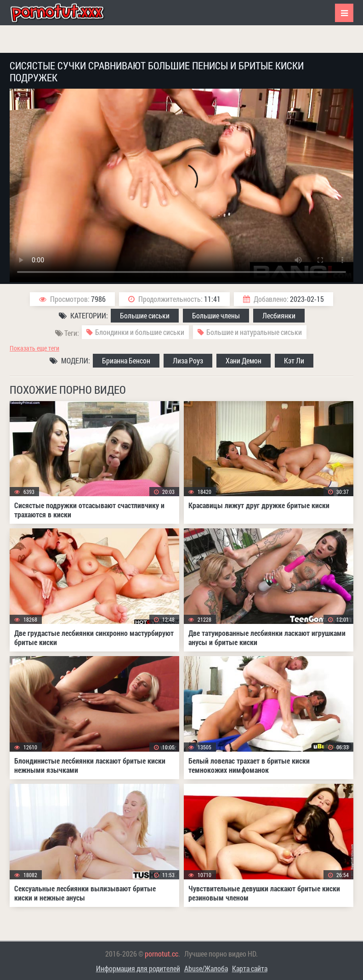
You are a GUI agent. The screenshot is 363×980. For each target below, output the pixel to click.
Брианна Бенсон (126, 360)
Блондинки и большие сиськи (140, 332)
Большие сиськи (145, 315)
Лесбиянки (279, 315)
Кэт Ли (294, 360)
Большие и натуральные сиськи (254, 332)
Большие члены (216, 315)
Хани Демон (244, 360)
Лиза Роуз (188, 360)
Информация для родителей (138, 968)
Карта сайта (250, 968)
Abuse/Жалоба (206, 968)
